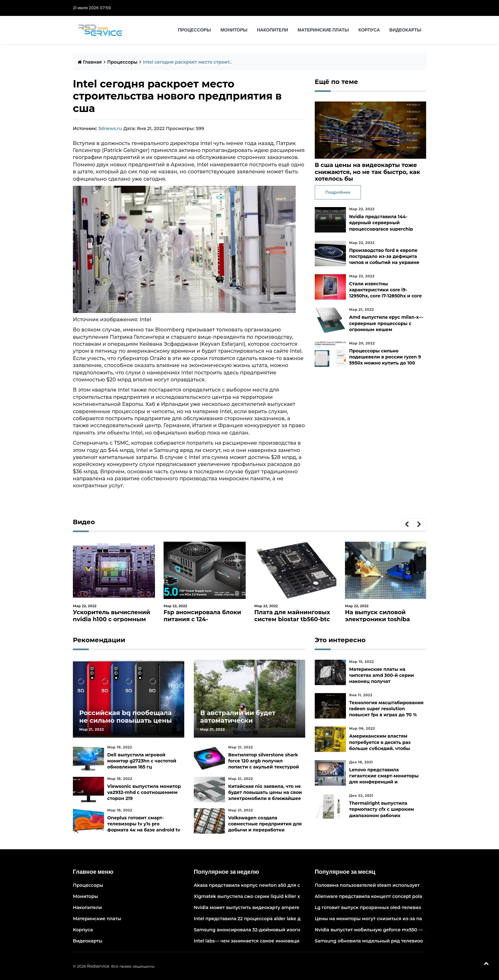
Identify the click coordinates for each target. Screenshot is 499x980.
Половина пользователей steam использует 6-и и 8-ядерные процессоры (403, 885)
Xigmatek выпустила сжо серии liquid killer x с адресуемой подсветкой (279, 896)
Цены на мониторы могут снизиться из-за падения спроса (385, 919)
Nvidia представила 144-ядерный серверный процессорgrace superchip (381, 223)
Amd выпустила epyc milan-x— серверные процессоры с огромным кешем (386, 323)
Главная (90, 62)
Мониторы (234, 30)
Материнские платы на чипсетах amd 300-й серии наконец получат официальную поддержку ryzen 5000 (382, 681)
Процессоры (194, 30)
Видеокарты (405, 30)
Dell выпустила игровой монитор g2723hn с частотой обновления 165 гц (142, 761)
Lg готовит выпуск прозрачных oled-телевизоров (374, 907)
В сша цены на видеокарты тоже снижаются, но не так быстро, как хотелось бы (367, 172)
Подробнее (338, 192)
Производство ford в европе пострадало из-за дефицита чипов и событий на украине (384, 256)
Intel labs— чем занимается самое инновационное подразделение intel (279, 941)
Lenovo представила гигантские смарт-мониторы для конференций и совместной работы (384, 779)
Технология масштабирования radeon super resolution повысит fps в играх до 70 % (386, 709)
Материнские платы (323, 30)
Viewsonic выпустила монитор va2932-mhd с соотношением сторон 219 (144, 792)
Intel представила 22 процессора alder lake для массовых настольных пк (280, 919)
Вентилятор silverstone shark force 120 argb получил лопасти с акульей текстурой (264, 761)
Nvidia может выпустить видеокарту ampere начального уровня (270, 907)
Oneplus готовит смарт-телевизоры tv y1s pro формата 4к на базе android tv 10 (144, 827)
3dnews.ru (110, 129)
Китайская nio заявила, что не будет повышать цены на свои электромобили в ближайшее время (265, 796)
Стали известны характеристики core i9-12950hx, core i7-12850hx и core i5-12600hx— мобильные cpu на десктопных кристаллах (385, 296)
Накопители (273, 30)
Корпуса (369, 30)
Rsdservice (98, 966)
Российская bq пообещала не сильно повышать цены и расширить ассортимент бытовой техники (126, 724)
